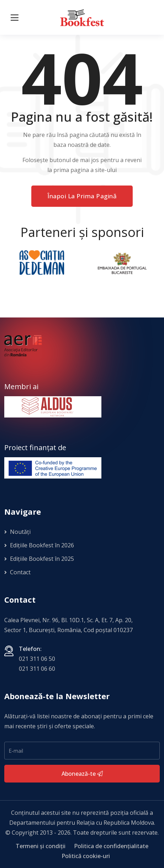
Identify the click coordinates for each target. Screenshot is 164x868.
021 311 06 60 (37, 669)
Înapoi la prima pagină (82, 196)
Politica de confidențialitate (111, 846)
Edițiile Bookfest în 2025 (39, 559)
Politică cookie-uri (86, 856)
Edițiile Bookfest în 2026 (39, 545)
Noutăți (17, 532)
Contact (17, 572)
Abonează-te (82, 774)
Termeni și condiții (41, 846)
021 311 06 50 (37, 659)
